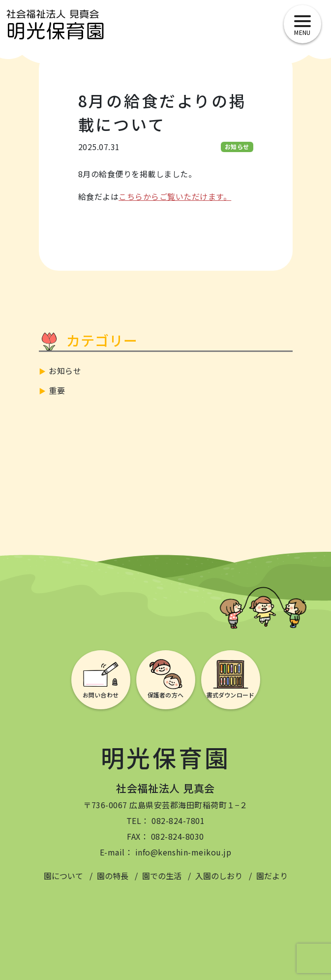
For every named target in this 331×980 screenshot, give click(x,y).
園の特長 (113, 876)
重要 (57, 390)
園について (63, 876)
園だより (272, 876)
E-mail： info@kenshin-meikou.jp (165, 852)
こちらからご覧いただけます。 (175, 196)
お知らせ (65, 371)
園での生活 (162, 876)
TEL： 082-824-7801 (166, 821)
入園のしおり (219, 876)
